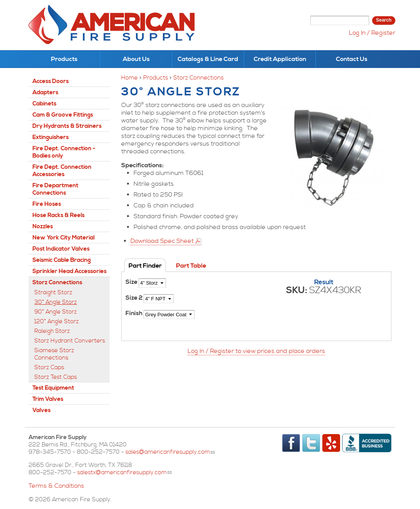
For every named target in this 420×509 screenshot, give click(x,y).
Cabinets (44, 104)
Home (130, 78)
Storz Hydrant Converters (70, 341)
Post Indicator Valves (61, 249)
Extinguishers (51, 137)
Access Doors (51, 81)
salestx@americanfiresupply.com (124, 473)
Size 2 (135, 298)
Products (64, 59)
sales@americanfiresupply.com (170, 452)
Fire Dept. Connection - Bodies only (64, 152)
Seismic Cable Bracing (62, 260)
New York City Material (64, 238)
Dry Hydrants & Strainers (67, 126)
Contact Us (352, 59)
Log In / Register (372, 33)
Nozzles (43, 227)
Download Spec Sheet (162, 241)
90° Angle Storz (56, 312)
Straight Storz (53, 293)
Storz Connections (198, 78)
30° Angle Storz (56, 302)
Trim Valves (48, 399)
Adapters (45, 92)
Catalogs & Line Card (208, 59)
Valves (41, 410)
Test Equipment (53, 388)
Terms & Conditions (56, 486)
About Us (136, 59)
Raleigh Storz (52, 331)
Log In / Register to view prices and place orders (256, 351)
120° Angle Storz (57, 322)
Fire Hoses (47, 204)
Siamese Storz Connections (54, 354)
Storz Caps (49, 367)
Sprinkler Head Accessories (69, 271)
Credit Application (280, 59)
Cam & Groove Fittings (63, 115)
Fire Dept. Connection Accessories (62, 171)
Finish (135, 313)
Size (132, 282)
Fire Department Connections (55, 189)
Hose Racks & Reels (58, 215)
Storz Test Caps (56, 377)
